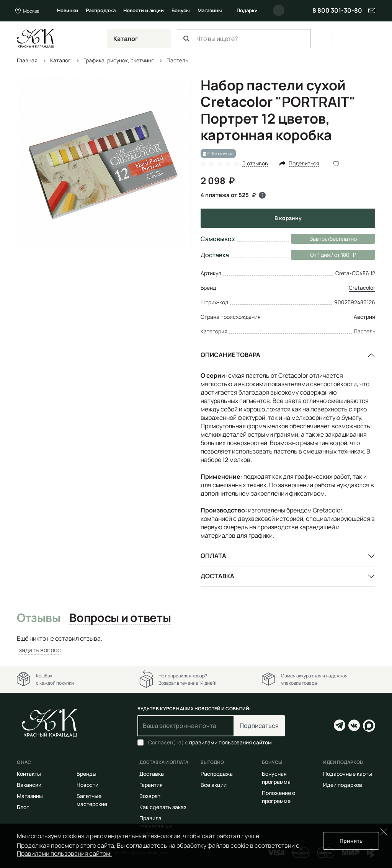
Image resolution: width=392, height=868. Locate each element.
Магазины (210, 10)
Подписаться (259, 726)
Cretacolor (362, 288)
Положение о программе (278, 797)
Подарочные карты (348, 774)
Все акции (214, 785)
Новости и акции (144, 10)
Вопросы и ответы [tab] (120, 618)
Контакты (29, 774)
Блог (23, 807)
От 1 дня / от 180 (323, 255)
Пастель (364, 331)
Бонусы (181, 10)
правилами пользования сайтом (230, 742)
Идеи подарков (343, 785)
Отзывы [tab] (38, 618)
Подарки (247, 10)
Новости (87, 785)
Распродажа (101, 10)
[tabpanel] (196, 644)
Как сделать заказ (163, 807)
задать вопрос (40, 650)
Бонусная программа (276, 778)
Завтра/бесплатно (333, 239)
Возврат (150, 796)
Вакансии (29, 785)
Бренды (87, 774)
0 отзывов (255, 164)
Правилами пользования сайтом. (64, 853)
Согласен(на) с (210, 742)
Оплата (213, 556)
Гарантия (151, 785)
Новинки (68, 10)
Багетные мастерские (92, 800)
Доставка (217, 576)
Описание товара (230, 355)
